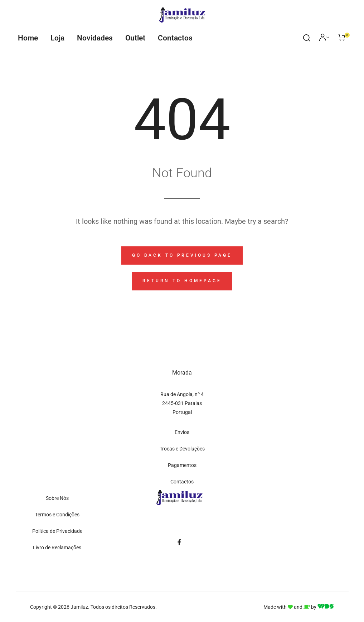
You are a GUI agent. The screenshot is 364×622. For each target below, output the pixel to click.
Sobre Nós (57, 498)
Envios (182, 432)
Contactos (175, 38)
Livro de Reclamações (57, 548)
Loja (57, 38)
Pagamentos (182, 465)
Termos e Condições (57, 515)
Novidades (95, 38)
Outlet (135, 38)
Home (28, 38)
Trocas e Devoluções (182, 449)
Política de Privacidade (57, 531)
